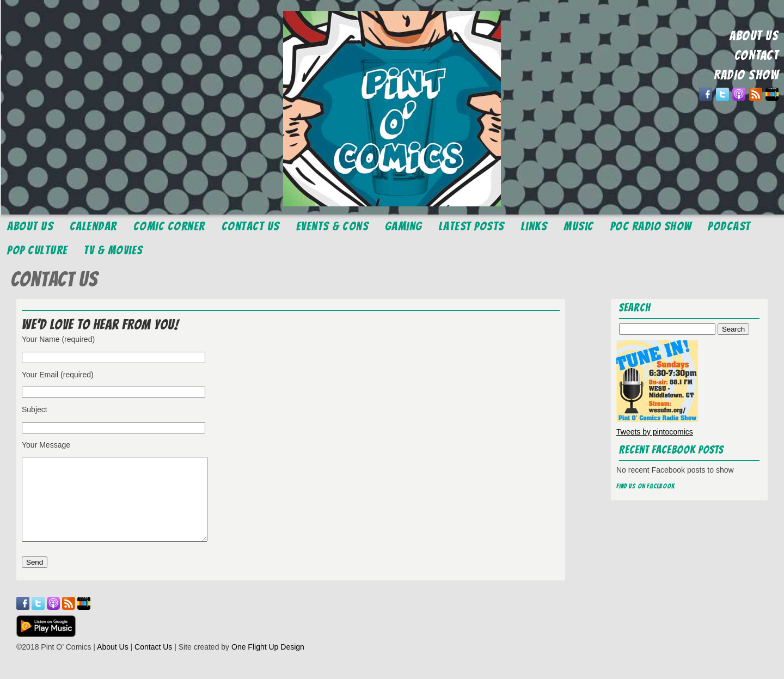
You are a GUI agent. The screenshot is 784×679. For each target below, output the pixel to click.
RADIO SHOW (746, 75)
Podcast (729, 226)
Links (534, 226)
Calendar (93, 226)
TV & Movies (114, 250)
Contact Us (251, 226)
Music (579, 226)
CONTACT (757, 55)
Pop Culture (38, 250)
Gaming (404, 226)
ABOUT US (754, 36)
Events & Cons (333, 226)
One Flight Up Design (268, 663)
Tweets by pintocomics (655, 432)
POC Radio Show (651, 226)
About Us (30, 226)
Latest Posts (472, 226)
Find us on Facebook (646, 486)
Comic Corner (169, 226)
